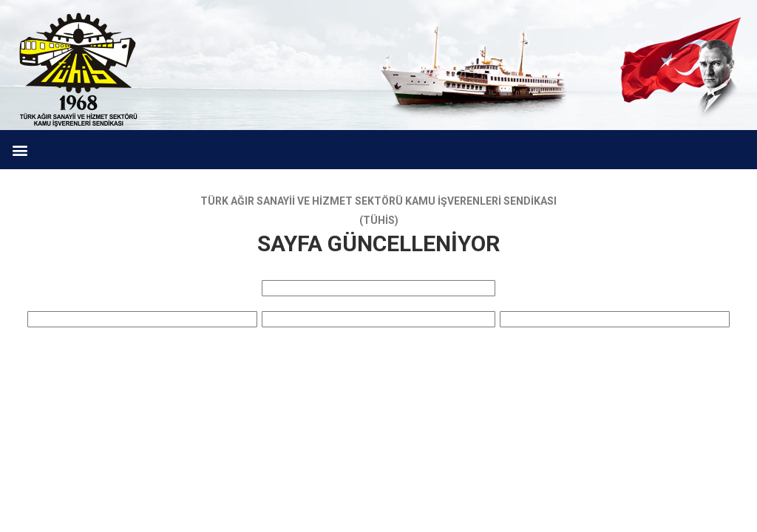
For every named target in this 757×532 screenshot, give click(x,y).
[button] (20, 150)
